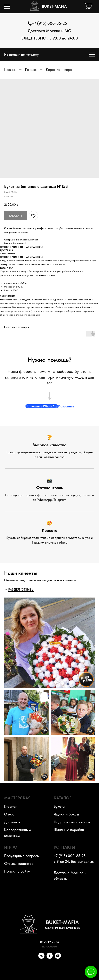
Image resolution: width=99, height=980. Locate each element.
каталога (13, 377)
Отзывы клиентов (19, 863)
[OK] (50, 958)
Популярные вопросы (22, 856)
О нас (9, 814)
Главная (10, 69)
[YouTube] (58, 958)
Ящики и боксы (66, 814)
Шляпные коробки (69, 830)
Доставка (12, 822)
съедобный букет (29, 240)
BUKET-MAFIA (54, 6)
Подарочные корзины (72, 822)
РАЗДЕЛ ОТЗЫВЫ (21, 589)
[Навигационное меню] (7, 7)
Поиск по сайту (17, 871)
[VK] (41, 958)
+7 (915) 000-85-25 (49, 23)
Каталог (31, 69)
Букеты (59, 806)
